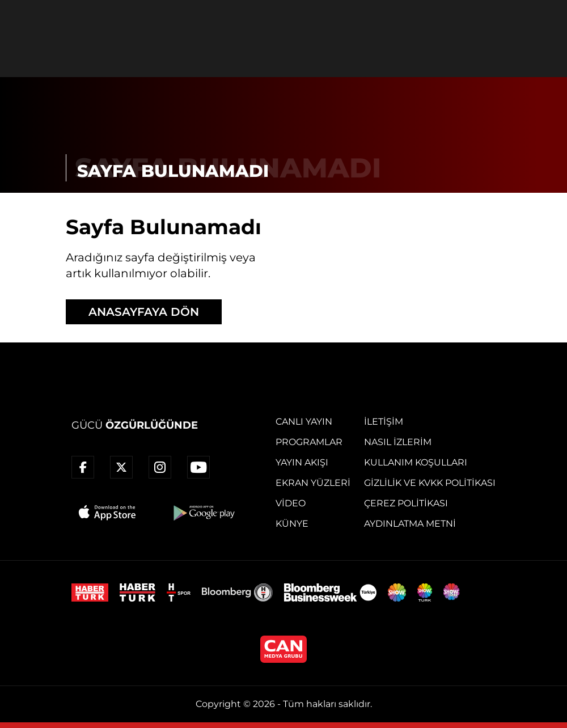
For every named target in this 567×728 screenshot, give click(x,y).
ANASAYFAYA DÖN (144, 312)
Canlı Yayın (304, 422)
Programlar (309, 442)
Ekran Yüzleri (313, 483)
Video (291, 503)
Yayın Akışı (302, 462)
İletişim (384, 422)
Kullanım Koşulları (416, 462)
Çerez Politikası (406, 503)
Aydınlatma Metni (410, 524)
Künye (292, 524)
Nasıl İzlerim (398, 442)
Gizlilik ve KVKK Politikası (430, 483)
